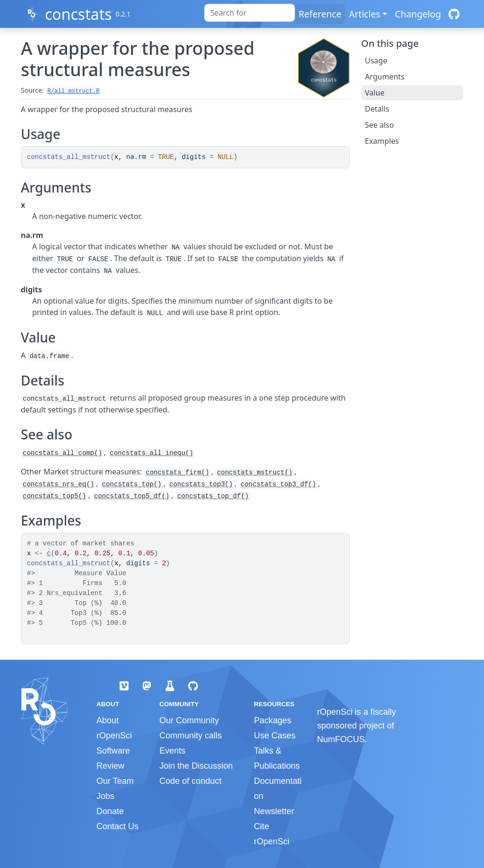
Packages (272, 720)
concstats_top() (132, 484)
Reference (320, 14)
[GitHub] (454, 14)
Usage (376, 61)
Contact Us (117, 826)
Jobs (105, 796)
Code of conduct (190, 781)
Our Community (189, 720)
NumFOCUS (341, 739)
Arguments (385, 77)
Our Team (115, 781)
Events (172, 751)
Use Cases (275, 736)
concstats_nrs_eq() (58, 484)
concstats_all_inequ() (151, 453)
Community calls (190, 736)
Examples (382, 141)
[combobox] (250, 13)
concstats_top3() (201, 484)
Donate (110, 811)
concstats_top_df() (213, 496)
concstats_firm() (177, 473)
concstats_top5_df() (132, 496)
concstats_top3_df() (278, 484)
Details (377, 109)
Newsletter (274, 811)
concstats (78, 14)
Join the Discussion (196, 766)
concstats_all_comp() (62, 453)
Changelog (418, 14)
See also (379, 125)
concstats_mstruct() (255, 473)
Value (375, 93)
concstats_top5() (54, 496)
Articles (364, 14)
